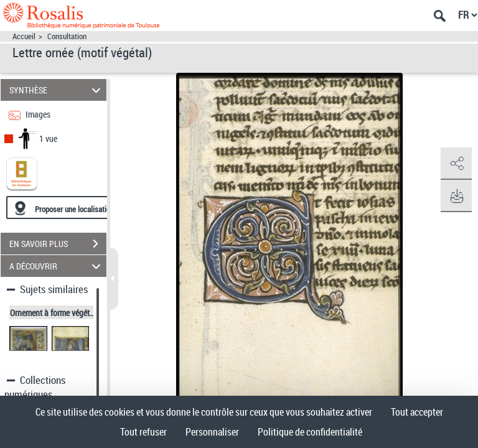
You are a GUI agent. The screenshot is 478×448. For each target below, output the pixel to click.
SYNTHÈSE (57, 90)
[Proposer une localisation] (65, 208)
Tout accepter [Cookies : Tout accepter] (417, 412)
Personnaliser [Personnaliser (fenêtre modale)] (212, 432)
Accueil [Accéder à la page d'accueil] (24, 36)
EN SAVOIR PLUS (58, 244)
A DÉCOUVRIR (57, 266)
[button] (456, 164)
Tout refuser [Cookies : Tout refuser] (143, 432)
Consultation (67, 36)
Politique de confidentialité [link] (310, 432)
